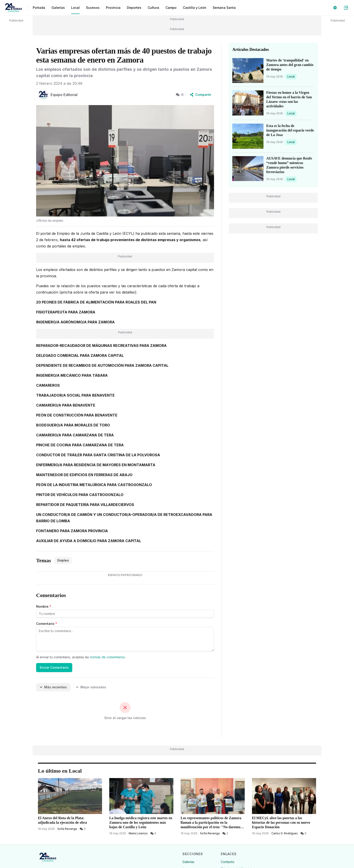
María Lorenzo (138, 833)
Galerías (58, 8)
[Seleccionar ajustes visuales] (335, 8)
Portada (39, 8)
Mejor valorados (91, 687)
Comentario (47, 624)
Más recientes (53, 687)
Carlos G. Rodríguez (285, 833)
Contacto (228, 862)
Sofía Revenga (67, 829)
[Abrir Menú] (346, 8)
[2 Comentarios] (225, 833)
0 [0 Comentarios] (180, 95)
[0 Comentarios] (153, 833)
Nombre (44, 606)
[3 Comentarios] (83, 829)
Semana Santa (224, 8)
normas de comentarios (107, 657)
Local (292, 76)
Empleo (63, 560)
